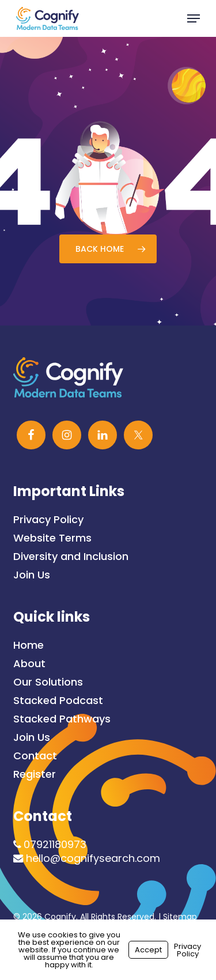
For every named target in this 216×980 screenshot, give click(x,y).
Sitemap (180, 917)
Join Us (32, 575)
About (29, 664)
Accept (148, 950)
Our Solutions (48, 682)
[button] (194, 18)
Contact (35, 756)
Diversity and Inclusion (71, 557)
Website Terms (52, 538)
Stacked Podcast (58, 701)
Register (35, 774)
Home (29, 645)
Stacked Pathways (62, 719)
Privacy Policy (48, 520)
